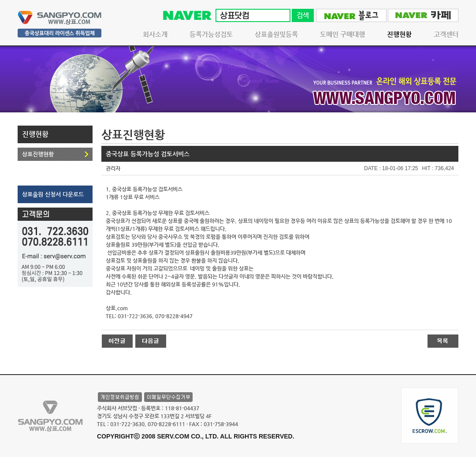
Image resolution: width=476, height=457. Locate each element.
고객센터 (446, 34)
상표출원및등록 (276, 34)
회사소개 (155, 34)
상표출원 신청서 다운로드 (53, 194)
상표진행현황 (38, 154)
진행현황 (399, 34)
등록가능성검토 (211, 34)
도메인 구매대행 (342, 34)
